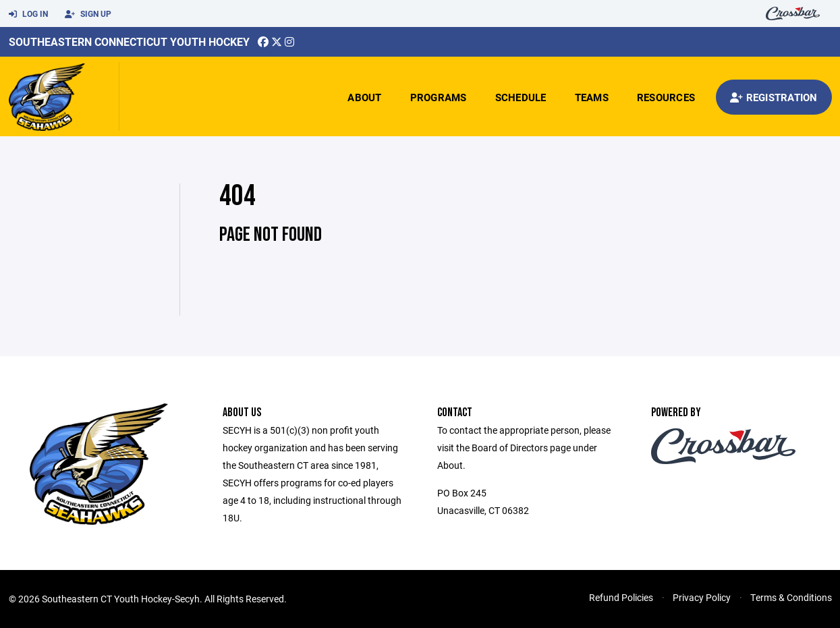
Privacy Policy (702, 597)
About (364, 97)
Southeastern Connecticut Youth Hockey (129, 41)
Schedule (521, 97)
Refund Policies (621, 597)
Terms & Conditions (791, 597)
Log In (28, 14)
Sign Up (88, 14)
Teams (592, 97)
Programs (439, 97)
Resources (666, 97)
